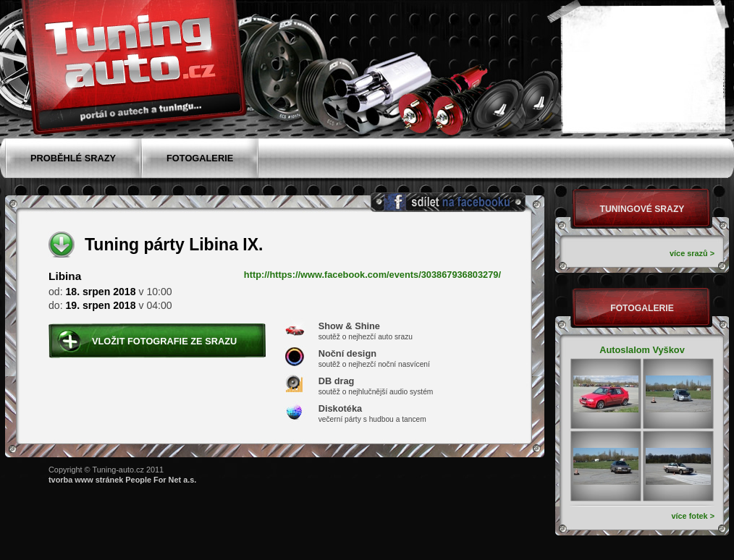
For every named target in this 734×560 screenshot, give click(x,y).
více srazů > (692, 253)
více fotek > (693, 516)
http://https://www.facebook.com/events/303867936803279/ (372, 275)
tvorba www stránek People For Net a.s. (122, 480)
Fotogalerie (642, 308)
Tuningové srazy (642, 209)
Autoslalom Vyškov (642, 350)
